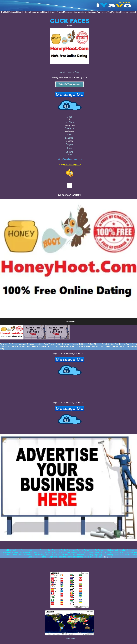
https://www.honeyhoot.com (70, 159)
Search (20, 12)
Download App (94, 12)
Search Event (49, 12)
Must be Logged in (72, 165)
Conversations (80, 12)
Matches (12, 12)
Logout (133, 12)
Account (125, 12)
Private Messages (64, 12)
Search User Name (33, 12)
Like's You (106, 12)
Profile (4, 12)
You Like (116, 12)
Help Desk (107, 557)
